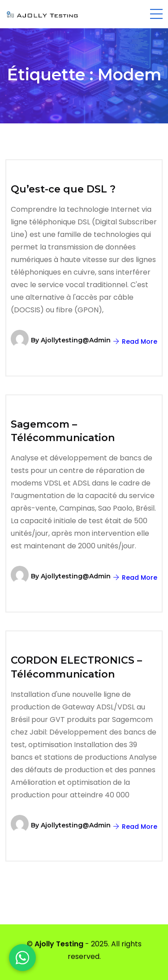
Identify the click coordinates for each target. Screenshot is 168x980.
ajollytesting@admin (76, 340)
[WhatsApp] (22, 958)
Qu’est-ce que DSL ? (63, 189)
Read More (135, 341)
